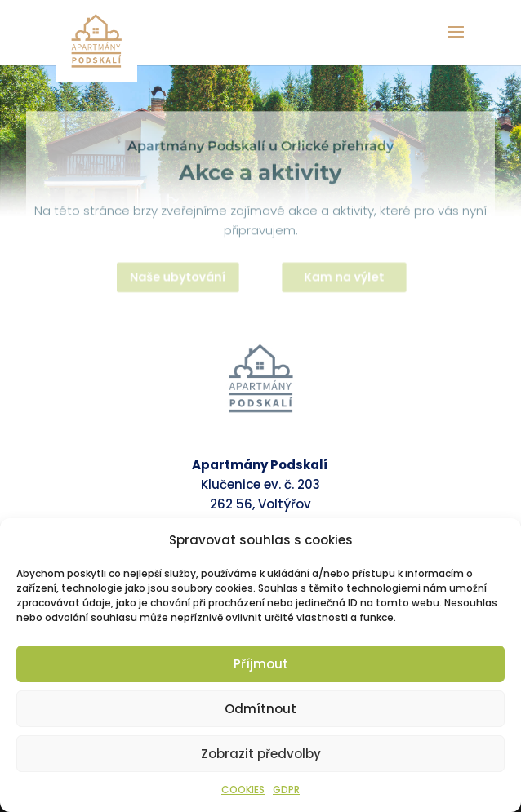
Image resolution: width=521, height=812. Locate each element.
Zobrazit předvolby (261, 754)
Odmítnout (260, 709)
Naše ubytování (176, 279)
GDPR (286, 790)
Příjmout (261, 664)
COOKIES (243, 790)
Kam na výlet (347, 279)
